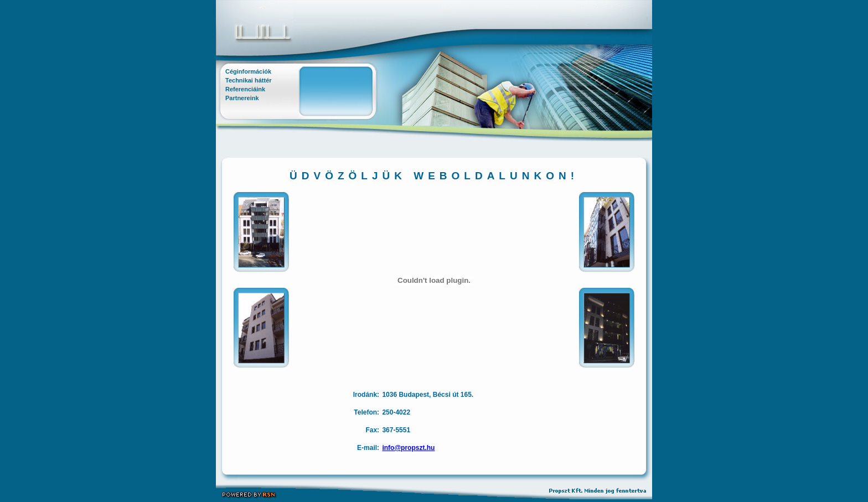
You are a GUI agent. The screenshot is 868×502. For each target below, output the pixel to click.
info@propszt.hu (408, 448)
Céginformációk (248, 71)
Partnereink (242, 98)
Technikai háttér (249, 80)
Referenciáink (245, 89)
